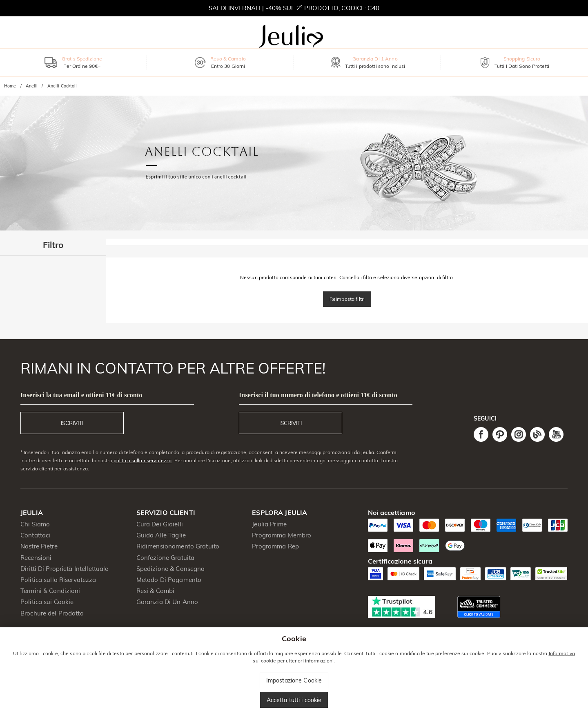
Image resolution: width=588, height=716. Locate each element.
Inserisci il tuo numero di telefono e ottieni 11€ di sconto (318, 395)
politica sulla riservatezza (142, 460)
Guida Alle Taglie (161, 535)
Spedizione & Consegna (171, 569)
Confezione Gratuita (166, 558)
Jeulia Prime (269, 524)
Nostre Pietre (39, 546)
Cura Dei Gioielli (160, 524)
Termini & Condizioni (50, 591)
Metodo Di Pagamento (169, 580)
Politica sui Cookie (47, 602)
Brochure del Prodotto (52, 613)
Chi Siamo (35, 524)
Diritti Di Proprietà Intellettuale (64, 569)
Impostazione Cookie (294, 680)
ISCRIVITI (72, 423)
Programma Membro (282, 535)
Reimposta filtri (347, 299)
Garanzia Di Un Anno (167, 602)
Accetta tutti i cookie (294, 700)
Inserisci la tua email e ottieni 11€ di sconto (81, 395)
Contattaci (35, 535)
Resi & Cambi (156, 591)
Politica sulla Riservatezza (58, 580)
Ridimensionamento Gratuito (178, 546)
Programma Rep (275, 546)
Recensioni (36, 558)
